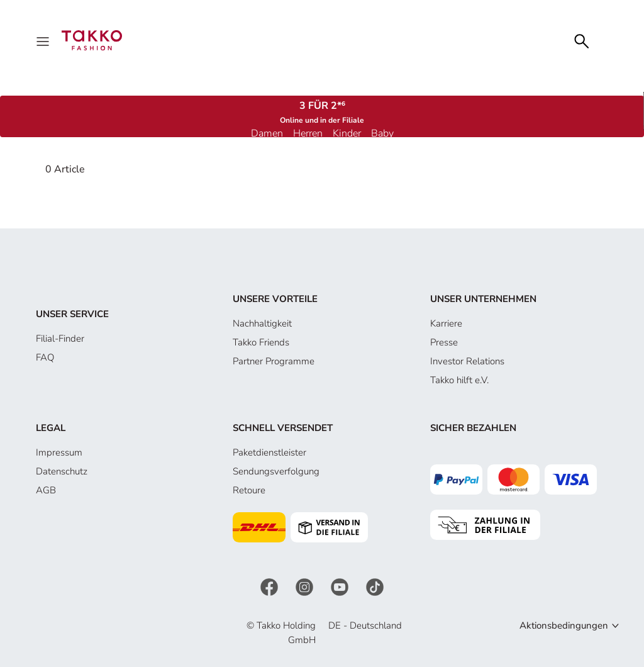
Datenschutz (62, 471)
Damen (267, 133)
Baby (382, 133)
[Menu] (44, 40)
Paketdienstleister (269, 452)
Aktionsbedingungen (564, 625)
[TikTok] (375, 586)
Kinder (347, 133)
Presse (444, 342)
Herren (308, 133)
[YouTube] (341, 586)
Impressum (59, 452)
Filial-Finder (60, 339)
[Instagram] (306, 586)
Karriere (446, 323)
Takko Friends (261, 342)
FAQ (45, 357)
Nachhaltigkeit (262, 323)
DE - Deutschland (365, 625)
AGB (46, 490)
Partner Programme (274, 361)
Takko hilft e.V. (459, 380)
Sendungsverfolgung (276, 471)
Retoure (249, 490)
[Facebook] (270, 586)
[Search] (582, 40)
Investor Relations (467, 361)
